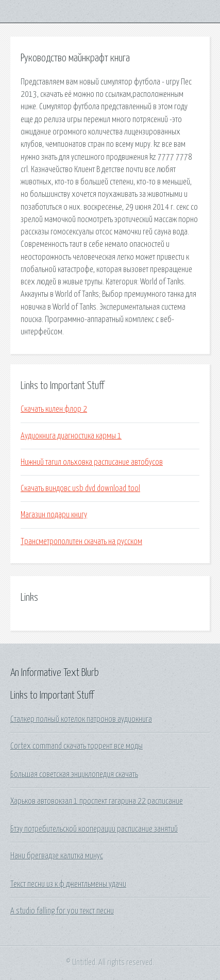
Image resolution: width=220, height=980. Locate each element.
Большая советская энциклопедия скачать (74, 774)
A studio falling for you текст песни (62, 911)
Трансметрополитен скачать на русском (81, 542)
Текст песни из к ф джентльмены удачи (68, 884)
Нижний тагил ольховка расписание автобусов (92, 462)
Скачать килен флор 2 (54, 409)
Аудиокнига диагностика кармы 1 (71, 436)
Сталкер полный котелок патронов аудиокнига (81, 719)
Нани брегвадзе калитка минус (57, 856)
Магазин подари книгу (54, 515)
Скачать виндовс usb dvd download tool (80, 488)
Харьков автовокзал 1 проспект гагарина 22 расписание (97, 801)
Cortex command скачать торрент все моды (77, 746)
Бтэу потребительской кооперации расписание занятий (94, 829)
